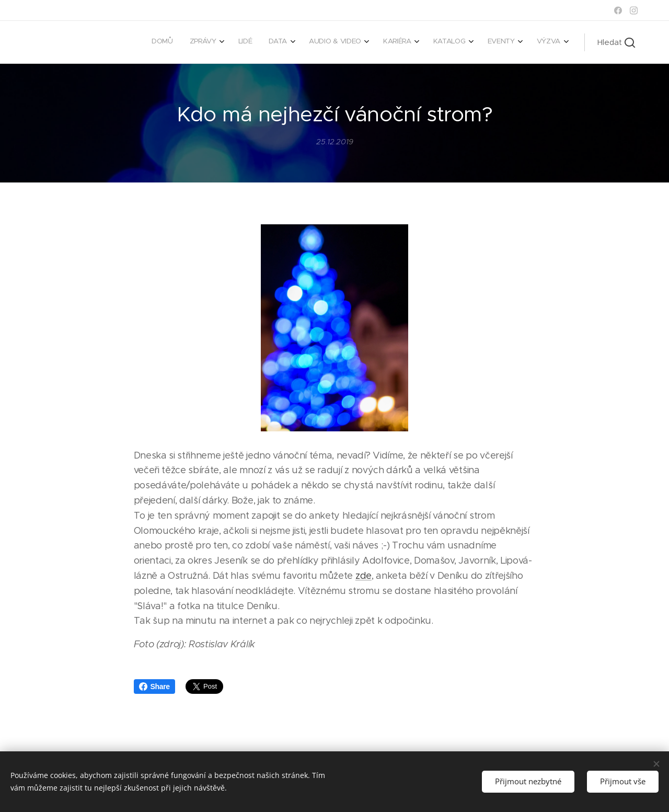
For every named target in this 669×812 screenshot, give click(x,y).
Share (154, 687)
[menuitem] (398, 42)
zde (364, 576)
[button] (616, 42)
